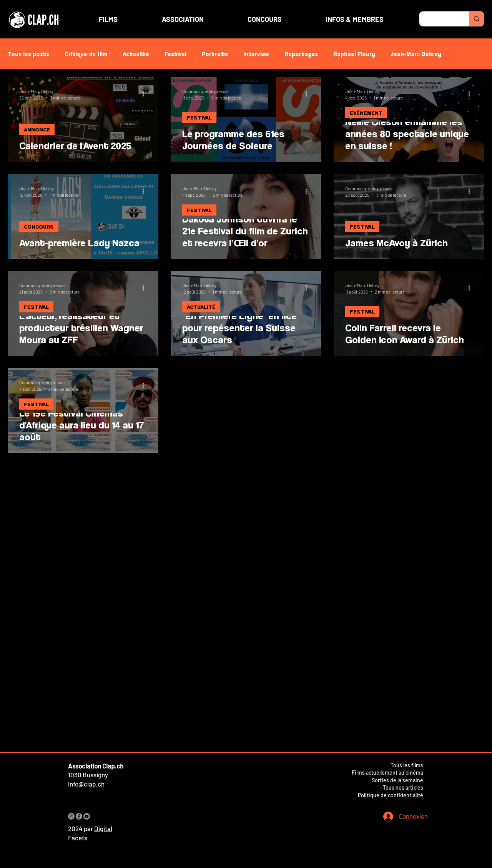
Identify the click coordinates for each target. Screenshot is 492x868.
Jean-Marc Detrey (416, 54)
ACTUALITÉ (201, 307)
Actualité (136, 54)
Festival (175, 54)
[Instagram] (71, 816)
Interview (256, 54)
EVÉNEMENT (366, 113)
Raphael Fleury (354, 54)
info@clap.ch (86, 784)
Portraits (215, 54)
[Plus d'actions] (146, 94)
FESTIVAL (199, 117)
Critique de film (86, 54)
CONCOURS (39, 227)
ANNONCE (37, 129)
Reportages (301, 54)
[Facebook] (79, 816)
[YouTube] (87, 816)
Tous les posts (28, 54)
